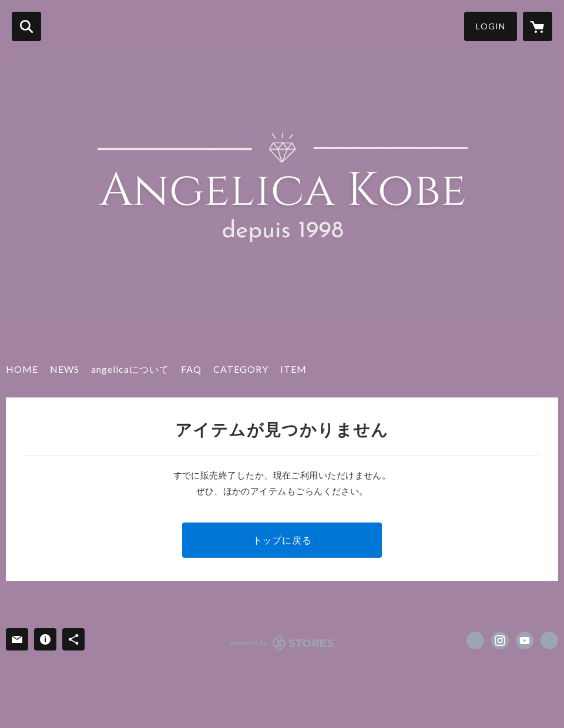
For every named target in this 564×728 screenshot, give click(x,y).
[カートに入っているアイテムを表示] (538, 26)
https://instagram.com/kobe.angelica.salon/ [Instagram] (500, 641)
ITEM (293, 369)
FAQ (191, 369)
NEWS (65, 369)
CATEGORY (241, 369)
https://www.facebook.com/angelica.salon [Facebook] (475, 641)
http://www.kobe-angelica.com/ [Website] (549, 641)
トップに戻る (282, 540)
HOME (22, 369)
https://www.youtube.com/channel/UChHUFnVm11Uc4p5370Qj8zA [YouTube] (525, 641)
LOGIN (491, 26)
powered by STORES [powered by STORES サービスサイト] (282, 642)
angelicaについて (130, 369)
